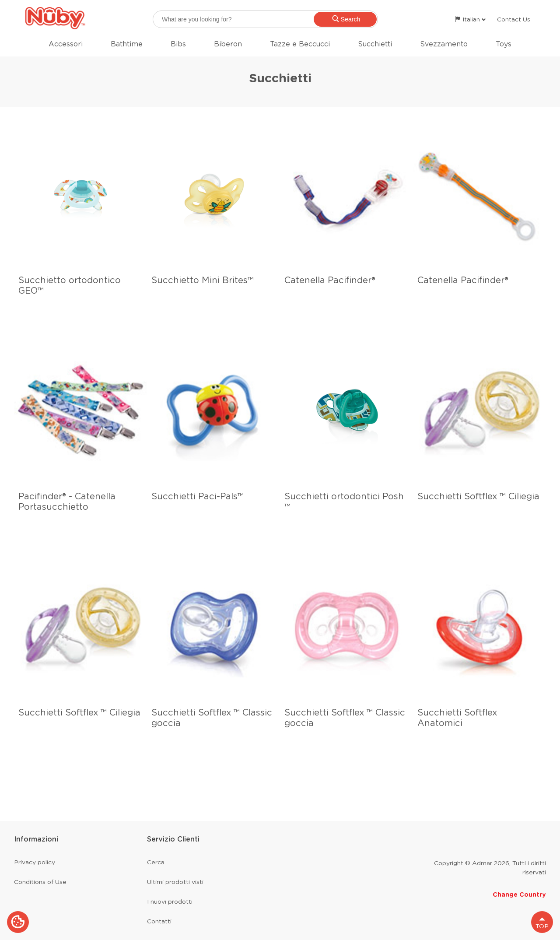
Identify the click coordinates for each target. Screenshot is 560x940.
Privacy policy (35, 862)
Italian (470, 19)
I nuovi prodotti (170, 901)
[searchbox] (265, 19)
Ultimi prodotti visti (175, 882)
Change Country (519, 894)
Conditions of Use (40, 882)
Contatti (159, 921)
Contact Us (514, 19)
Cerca (156, 862)
